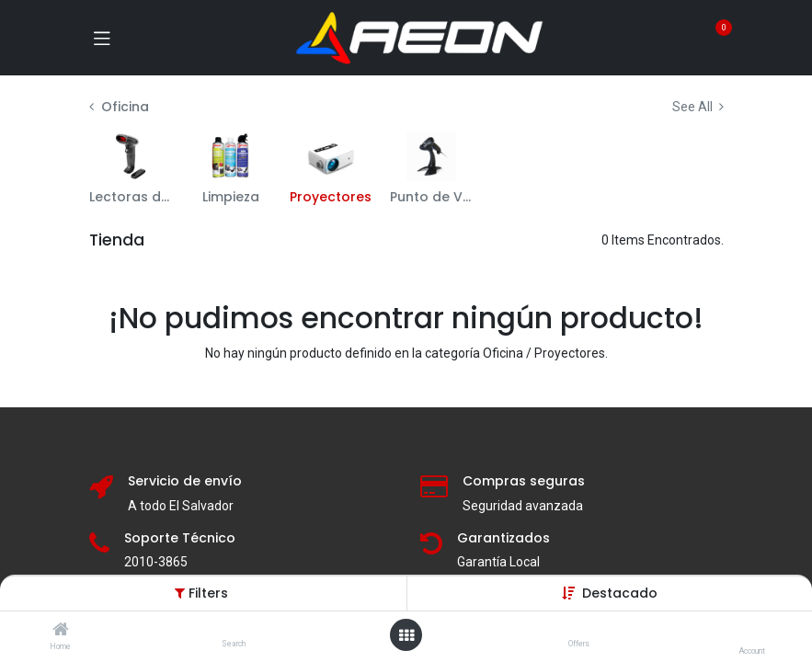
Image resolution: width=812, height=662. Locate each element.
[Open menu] (406, 635)
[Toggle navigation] (102, 38)
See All (698, 107)
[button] (620, 593)
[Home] (61, 631)
